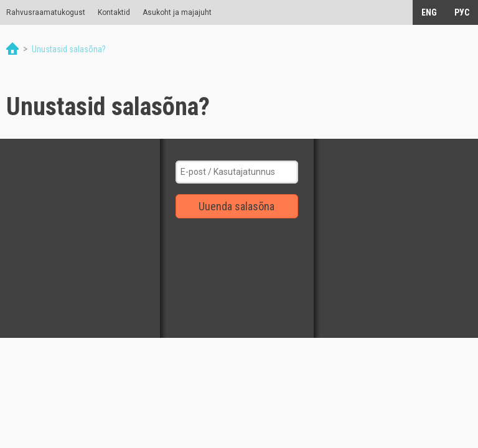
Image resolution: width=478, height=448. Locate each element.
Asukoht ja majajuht (177, 12)
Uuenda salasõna (237, 206)
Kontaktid (114, 12)
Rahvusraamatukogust (46, 12)
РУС (462, 12)
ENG (429, 12)
